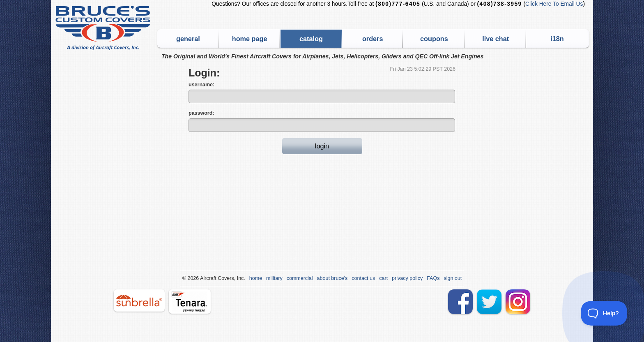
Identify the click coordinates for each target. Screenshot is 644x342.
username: (201, 85)
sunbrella (139, 300)
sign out (453, 278)
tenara (190, 302)
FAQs (433, 278)
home (256, 278)
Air (203, 278)
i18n (557, 39)
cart (383, 278)
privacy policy (407, 278)
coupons (434, 39)
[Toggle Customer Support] (604, 313)
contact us (363, 278)
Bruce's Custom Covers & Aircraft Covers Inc (104, 28)
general (188, 39)
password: (201, 113)
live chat (496, 39)
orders (373, 39)
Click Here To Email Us (554, 4)
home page (250, 39)
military (274, 278)
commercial (300, 278)
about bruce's (332, 278)
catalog (311, 39)
